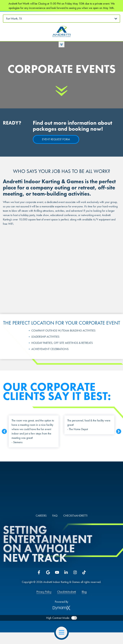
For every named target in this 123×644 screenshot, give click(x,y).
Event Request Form (56, 139)
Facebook (39, 572)
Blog (84, 592)
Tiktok (84, 572)
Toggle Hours (61, 44)
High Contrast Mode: (58, 618)
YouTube (57, 572)
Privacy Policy (44, 592)
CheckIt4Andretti (67, 592)
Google (48, 572)
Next (119, 433)
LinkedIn (66, 572)
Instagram (75, 572)
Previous (4, 433)
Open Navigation (63, 632)
